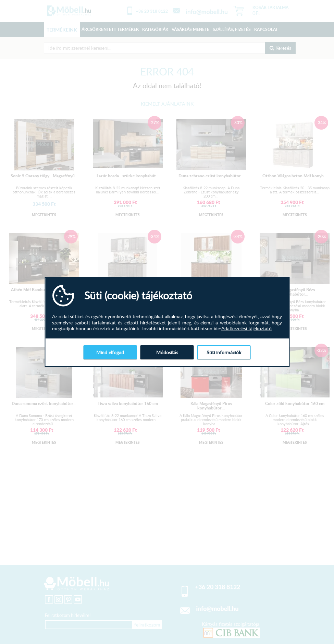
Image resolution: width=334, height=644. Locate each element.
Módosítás (167, 352)
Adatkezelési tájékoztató (246, 329)
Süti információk (224, 352)
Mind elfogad (110, 352)
